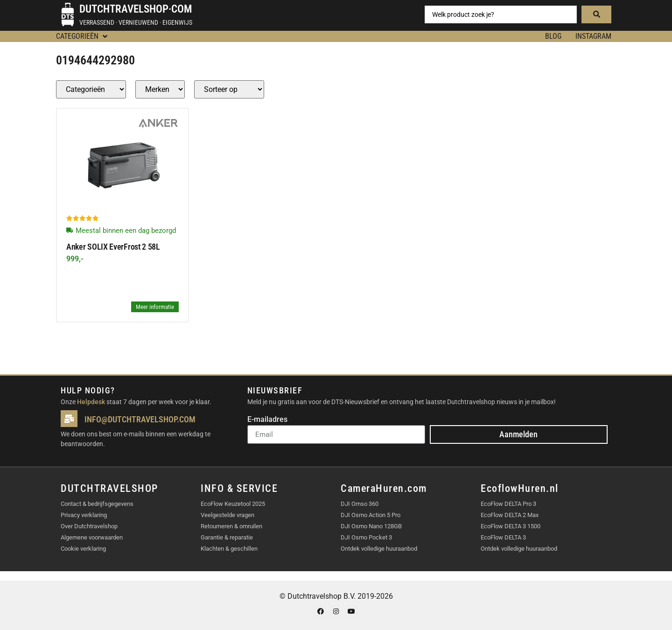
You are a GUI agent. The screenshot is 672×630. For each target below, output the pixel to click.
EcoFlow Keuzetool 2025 (233, 504)
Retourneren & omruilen (231, 526)
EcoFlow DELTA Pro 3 (508, 504)
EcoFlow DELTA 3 (503, 537)
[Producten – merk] (160, 89)
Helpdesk (91, 402)
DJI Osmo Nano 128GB (371, 526)
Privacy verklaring (84, 515)
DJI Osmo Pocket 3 (366, 537)
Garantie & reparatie (227, 537)
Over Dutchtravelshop (89, 526)
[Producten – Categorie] (91, 89)
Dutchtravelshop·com (136, 9)
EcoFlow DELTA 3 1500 (511, 526)
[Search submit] (596, 14)
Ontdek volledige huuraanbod (379, 549)
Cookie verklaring (83, 549)
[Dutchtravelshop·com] (68, 14)
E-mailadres (267, 420)
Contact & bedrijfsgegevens (97, 504)
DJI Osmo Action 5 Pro (371, 515)
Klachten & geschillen (229, 549)
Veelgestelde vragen (227, 515)
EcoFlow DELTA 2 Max (510, 515)
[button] (83, 36)
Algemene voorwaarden (92, 537)
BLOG (553, 36)
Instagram (593, 36)
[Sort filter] (229, 89)
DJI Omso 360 (360, 504)
